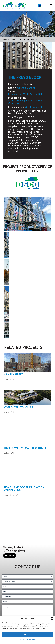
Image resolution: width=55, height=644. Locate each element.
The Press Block (25, 77)
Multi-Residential (32, 94)
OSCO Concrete (34, 107)
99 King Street (14, 374)
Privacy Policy (32, 639)
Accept (28, 634)
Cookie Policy (22, 639)
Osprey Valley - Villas (19, 407)
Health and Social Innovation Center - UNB (24, 489)
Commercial (15, 94)
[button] (52, 619)
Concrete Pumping (19, 100)
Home (5, 39)
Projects (15, 39)
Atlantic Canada (26, 88)
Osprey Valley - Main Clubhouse (25, 448)
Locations (10, 555)
